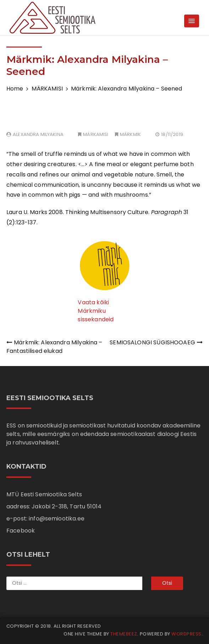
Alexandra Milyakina (38, 134)
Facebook (21, 531)
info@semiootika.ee (57, 519)
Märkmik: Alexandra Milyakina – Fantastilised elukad (54, 347)
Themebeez (124, 634)
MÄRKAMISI (96, 134)
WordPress (186, 634)
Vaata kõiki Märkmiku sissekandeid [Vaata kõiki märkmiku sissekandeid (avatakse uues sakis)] (96, 311)
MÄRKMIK (130, 134)
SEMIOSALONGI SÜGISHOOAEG (152, 342)
